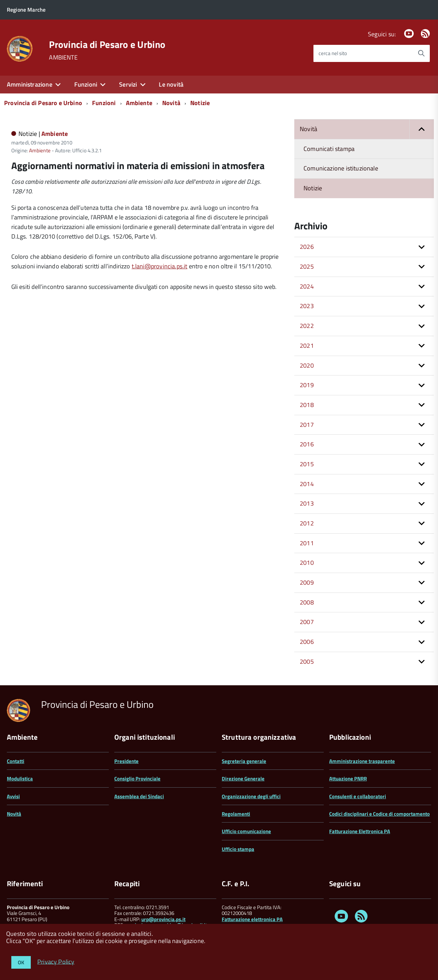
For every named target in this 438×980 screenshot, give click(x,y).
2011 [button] (307, 543)
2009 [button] (307, 582)
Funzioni (86, 84)
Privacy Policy (56, 961)
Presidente (126, 761)
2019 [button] (307, 385)
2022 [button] (307, 326)
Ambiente (139, 103)
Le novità (171, 84)
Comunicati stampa (329, 149)
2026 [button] (307, 247)
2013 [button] (307, 503)
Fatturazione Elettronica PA (360, 831)
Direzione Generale (243, 779)
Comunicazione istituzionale (341, 168)
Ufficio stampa (238, 849)
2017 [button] (307, 425)
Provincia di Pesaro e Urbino (107, 44)
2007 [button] (307, 622)
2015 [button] (307, 464)
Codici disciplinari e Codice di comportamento (379, 814)
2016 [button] (307, 444)
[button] (422, 129)
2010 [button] (307, 563)
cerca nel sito (333, 53)
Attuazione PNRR (348, 779)
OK (21, 962)
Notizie (200, 103)
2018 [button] (307, 405)
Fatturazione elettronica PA (252, 919)
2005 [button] (307, 661)
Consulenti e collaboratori (358, 796)
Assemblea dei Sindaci (139, 796)
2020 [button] (307, 365)
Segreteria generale (244, 761)
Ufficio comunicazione (246, 831)
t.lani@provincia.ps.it (160, 266)
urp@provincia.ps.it (163, 919)
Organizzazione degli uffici (251, 796)
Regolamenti (236, 814)
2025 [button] (307, 266)
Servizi (128, 84)
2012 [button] (307, 523)
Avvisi (13, 796)
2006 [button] (307, 642)
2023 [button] (307, 306)
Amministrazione (30, 84)
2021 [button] (307, 346)
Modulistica (20, 779)
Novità (171, 103)
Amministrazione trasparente (362, 761)
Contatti (16, 761)
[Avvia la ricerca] (421, 53)
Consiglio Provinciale (137, 779)
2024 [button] (307, 286)
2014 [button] (307, 484)
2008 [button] (307, 602)
